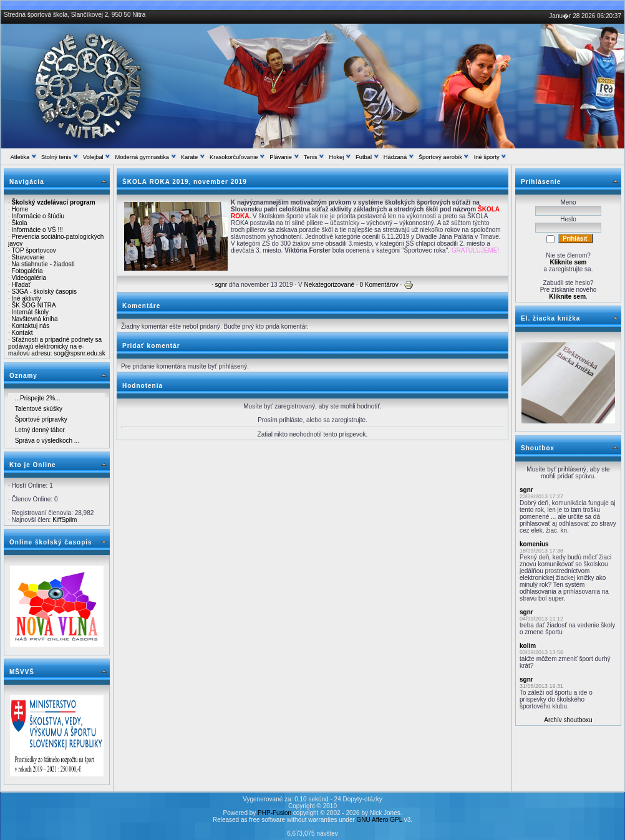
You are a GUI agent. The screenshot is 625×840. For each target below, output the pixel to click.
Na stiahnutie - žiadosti (43, 264)
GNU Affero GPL (380, 820)
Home (20, 209)
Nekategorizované (329, 285)
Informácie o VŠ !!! (37, 230)
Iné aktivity (27, 298)
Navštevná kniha (35, 319)
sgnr (221, 285)
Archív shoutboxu (568, 720)
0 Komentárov (379, 285)
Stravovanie (28, 257)
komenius (534, 544)
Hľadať (22, 285)
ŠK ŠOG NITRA (34, 305)
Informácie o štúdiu (38, 216)
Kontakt (22, 333)
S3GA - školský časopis (44, 292)
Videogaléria (29, 278)
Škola (20, 223)
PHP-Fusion (274, 813)
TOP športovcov (33, 250)
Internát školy (30, 312)
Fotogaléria (27, 271)
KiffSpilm (65, 520)
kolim (528, 646)
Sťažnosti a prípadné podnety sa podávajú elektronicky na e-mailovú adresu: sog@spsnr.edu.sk (57, 346)
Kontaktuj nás (31, 326)
